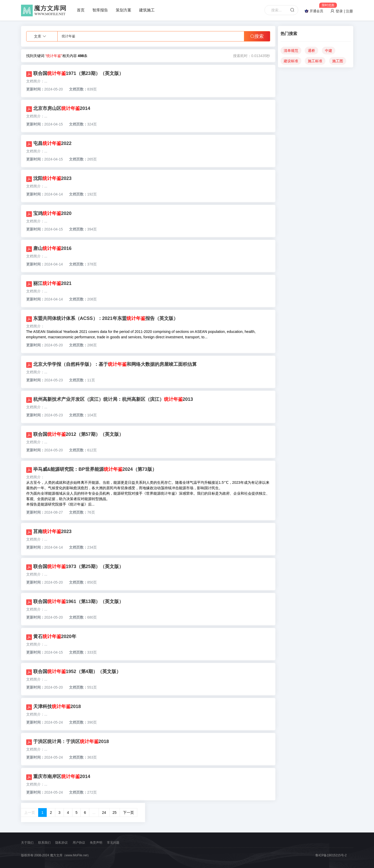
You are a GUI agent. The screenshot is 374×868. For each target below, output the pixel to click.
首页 (81, 10)
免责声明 (96, 843)
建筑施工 (147, 10)
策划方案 (124, 10)
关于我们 (27, 843)
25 (115, 813)
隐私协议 (62, 843)
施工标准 (315, 61)
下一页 (128, 813)
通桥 (311, 51)
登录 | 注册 (342, 11)
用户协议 (79, 843)
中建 (329, 51)
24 (104, 813)
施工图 (338, 61)
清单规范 (291, 51)
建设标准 (291, 61)
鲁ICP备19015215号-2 (331, 855)
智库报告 (100, 10)
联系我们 (44, 843)
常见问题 (113, 843)
